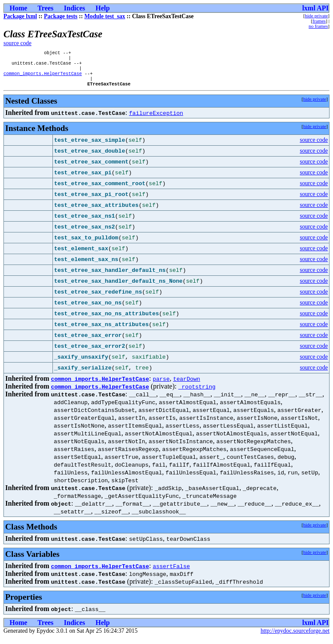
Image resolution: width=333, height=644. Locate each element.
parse (161, 385)
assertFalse (171, 572)
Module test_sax (105, 16)
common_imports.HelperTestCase (43, 78)
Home (18, 8)
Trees (46, 8)
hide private (316, 16)
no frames (318, 26)
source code (18, 43)
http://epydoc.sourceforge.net (295, 637)
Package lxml (20, 16)
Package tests (60, 16)
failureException (156, 119)
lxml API (315, 8)
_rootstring (197, 392)
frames (319, 21)
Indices (74, 8)
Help (103, 8)
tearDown (186, 385)
